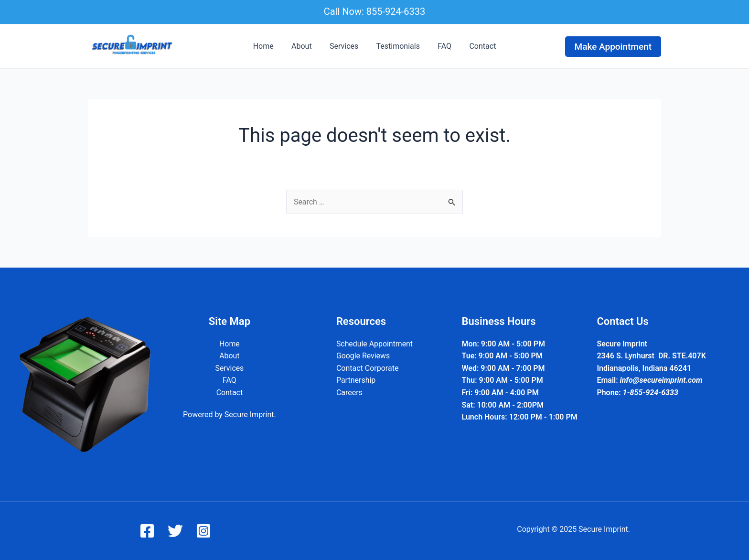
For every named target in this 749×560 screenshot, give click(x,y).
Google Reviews (363, 356)
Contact (476, 46)
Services (345, 46)
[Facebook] (147, 531)
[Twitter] (175, 531)
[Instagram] (203, 531)
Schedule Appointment (374, 344)
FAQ (441, 46)
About (305, 46)
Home (270, 46)
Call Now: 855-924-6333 (375, 11)
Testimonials (397, 46)
